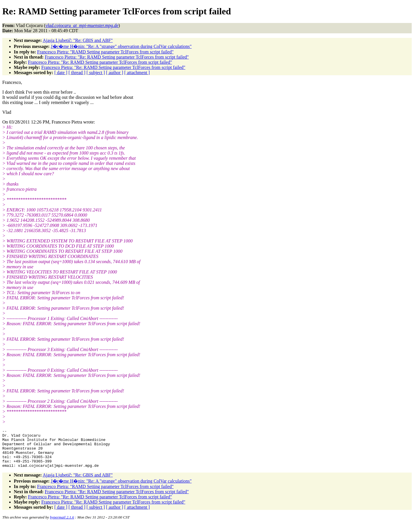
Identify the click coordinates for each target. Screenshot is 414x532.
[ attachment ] (137, 73)
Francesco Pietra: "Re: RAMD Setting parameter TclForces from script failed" (117, 57)
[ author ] (115, 73)
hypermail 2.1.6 (62, 525)
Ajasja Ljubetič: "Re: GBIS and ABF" (78, 40)
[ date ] (61, 73)
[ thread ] (77, 73)
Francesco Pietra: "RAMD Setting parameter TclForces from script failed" (105, 52)
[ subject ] (96, 73)
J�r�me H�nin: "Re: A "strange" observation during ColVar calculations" (121, 46)
